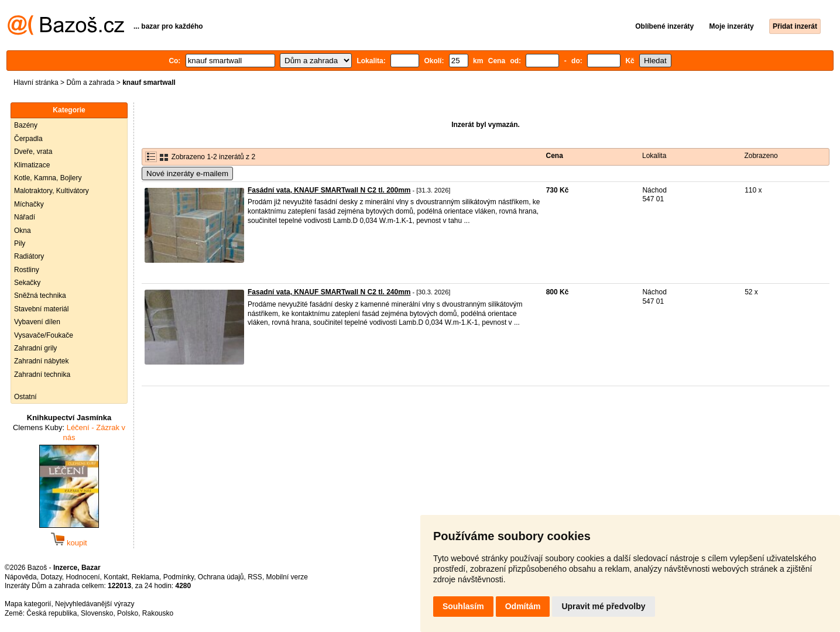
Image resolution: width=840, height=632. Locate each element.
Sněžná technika (40, 296)
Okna (23, 231)
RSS (255, 577)
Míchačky (29, 204)
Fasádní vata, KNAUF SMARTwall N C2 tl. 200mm (329, 190)
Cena (555, 156)
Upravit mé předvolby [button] (603, 606)
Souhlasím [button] (463, 606)
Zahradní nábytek (41, 361)
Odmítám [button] (523, 606)
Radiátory (29, 256)
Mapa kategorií (28, 604)
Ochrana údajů (221, 577)
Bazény (26, 125)
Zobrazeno (761, 156)
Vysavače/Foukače (44, 335)
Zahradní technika (42, 375)
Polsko (128, 613)
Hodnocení (83, 577)
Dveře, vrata (33, 152)
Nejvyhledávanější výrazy (95, 604)
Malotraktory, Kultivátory (52, 191)
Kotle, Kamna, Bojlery (48, 178)
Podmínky (179, 577)
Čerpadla (28, 139)
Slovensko (97, 613)
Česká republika (52, 613)
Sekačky (27, 283)
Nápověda (21, 577)
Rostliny (27, 270)
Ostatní (25, 397)
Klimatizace (32, 165)
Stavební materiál (41, 309)
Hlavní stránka (36, 83)
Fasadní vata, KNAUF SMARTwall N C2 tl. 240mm (329, 292)
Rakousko (158, 613)
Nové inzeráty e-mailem (187, 174)
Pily (20, 243)
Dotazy (51, 577)
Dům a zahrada (90, 83)
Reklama (145, 577)
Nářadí (25, 217)
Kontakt (116, 577)
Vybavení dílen (37, 322)
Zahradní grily (35, 348)
